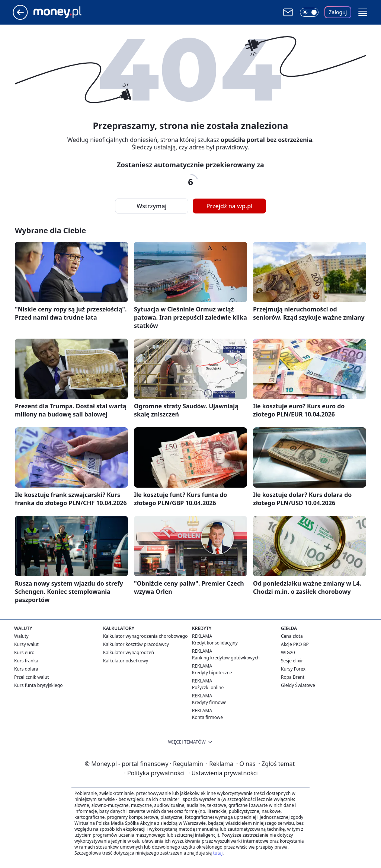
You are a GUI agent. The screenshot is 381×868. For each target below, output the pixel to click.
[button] (363, 12)
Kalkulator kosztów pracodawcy (136, 644)
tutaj (218, 853)
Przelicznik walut (31, 677)
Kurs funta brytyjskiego (38, 685)
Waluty (21, 636)
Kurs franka (26, 661)
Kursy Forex (293, 669)
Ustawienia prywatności (223, 773)
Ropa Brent (293, 677)
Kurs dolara (26, 669)
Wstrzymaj (151, 206)
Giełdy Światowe (298, 685)
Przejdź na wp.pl (229, 206)
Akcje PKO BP (295, 644)
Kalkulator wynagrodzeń (129, 652)
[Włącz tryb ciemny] (309, 12)
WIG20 (288, 652)
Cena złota (292, 636)
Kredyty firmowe (209, 702)
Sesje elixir (292, 661)
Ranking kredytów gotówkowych (226, 658)
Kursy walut (26, 644)
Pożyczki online (208, 688)
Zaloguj (338, 12)
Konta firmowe (207, 717)
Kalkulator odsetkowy (126, 661)
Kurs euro (24, 652)
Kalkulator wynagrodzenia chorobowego (145, 636)
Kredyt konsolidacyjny (215, 643)
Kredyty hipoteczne (212, 673)
